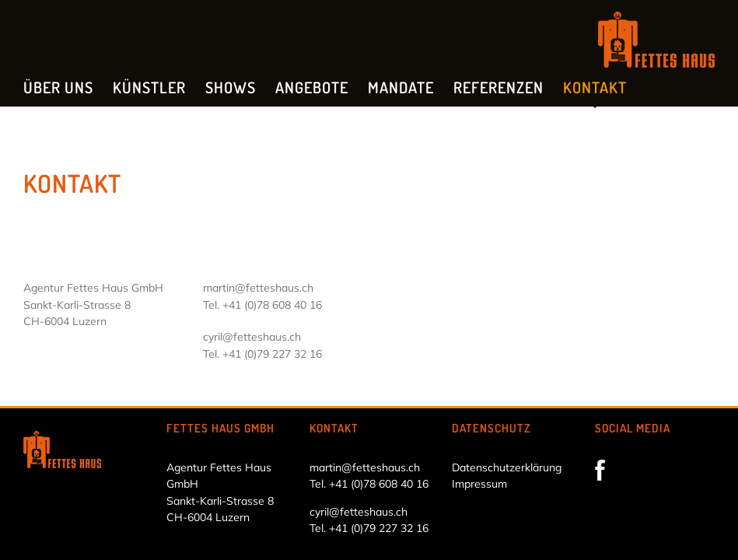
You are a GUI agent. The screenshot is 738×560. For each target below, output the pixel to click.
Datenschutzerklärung (507, 467)
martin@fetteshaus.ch (258, 288)
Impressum (479, 484)
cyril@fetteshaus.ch (252, 337)
